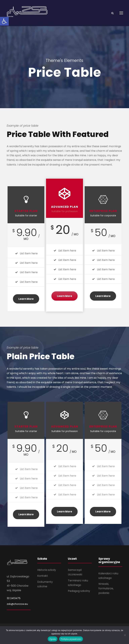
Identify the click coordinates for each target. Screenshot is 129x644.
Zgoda (53, 639)
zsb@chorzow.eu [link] (17, 608)
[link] (4, 21)
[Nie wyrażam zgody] (125, 635)
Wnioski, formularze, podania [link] (106, 593)
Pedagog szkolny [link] (79, 595)
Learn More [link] (26, 303)
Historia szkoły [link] (47, 574)
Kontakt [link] (43, 580)
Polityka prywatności (71, 639)
